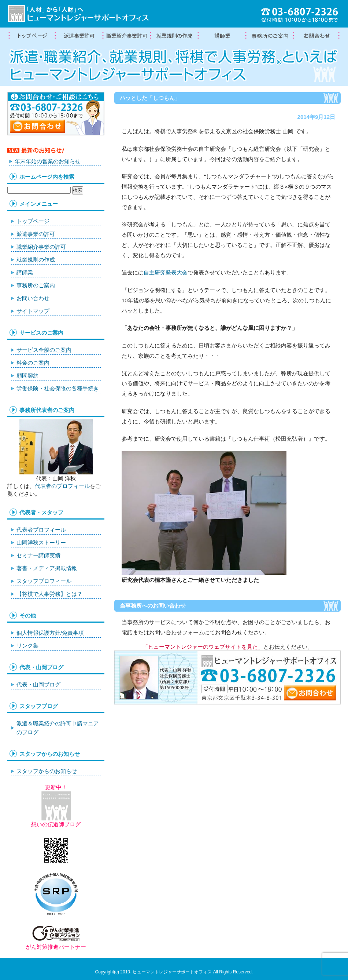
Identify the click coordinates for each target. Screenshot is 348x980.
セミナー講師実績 (38, 555)
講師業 (222, 36)
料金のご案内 (33, 363)
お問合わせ (317, 36)
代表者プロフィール (41, 530)
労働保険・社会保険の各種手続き (58, 388)
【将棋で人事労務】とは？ (49, 594)
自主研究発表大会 (166, 272)
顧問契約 (27, 376)
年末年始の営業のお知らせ (48, 161)
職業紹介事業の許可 (126, 36)
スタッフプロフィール (44, 581)
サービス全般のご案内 (44, 350)
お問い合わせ (33, 298)
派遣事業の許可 (36, 234)
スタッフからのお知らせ (47, 771)
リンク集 (27, 646)
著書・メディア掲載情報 (47, 568)
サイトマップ (33, 311)
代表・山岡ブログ (38, 684)
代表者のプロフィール (62, 486)
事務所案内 (269, 36)
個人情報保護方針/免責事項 (50, 633)
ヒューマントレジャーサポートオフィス (172, 972)
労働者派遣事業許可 (79, 36)
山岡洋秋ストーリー (41, 542)
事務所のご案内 (36, 285)
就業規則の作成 (174, 36)
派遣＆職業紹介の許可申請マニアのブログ (58, 728)
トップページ (31, 36)
